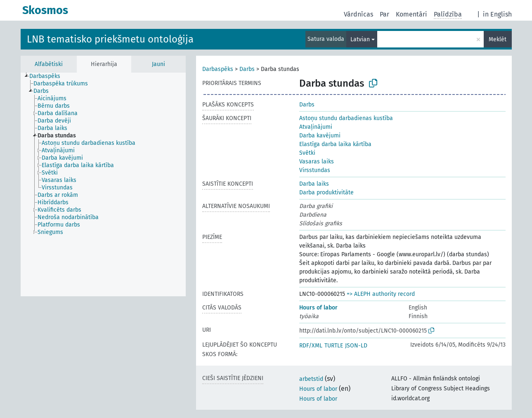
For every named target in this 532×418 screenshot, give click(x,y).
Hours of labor (318, 308)
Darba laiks (314, 184)
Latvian (360, 39)
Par (384, 14)
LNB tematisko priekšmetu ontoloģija (110, 39)
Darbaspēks (218, 69)
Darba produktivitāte (326, 192)
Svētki (307, 153)
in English (497, 14)
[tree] (103, 184)
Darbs (247, 69)
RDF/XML (311, 346)
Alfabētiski (49, 64)
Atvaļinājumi (316, 127)
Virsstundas (315, 170)
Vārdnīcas (358, 14)
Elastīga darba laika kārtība (335, 144)
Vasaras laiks (317, 162)
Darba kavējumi (320, 136)
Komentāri (411, 14)
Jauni (158, 64)
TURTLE (334, 346)
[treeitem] (48, 76)
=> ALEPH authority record (381, 294)
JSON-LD (356, 346)
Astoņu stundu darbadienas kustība (346, 118)
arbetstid (311, 379)
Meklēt (498, 39)
